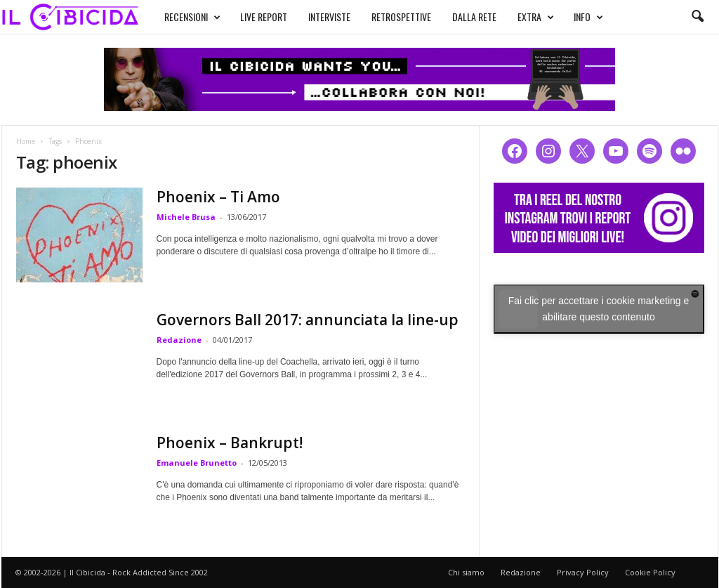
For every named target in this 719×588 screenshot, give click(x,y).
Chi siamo (466, 572)
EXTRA (536, 17)
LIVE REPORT (264, 17)
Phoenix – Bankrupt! (230, 443)
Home (26, 141)
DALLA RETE (474, 17)
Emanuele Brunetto (197, 463)
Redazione (179, 340)
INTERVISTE (329, 17)
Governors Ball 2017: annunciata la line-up (308, 320)
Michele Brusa (186, 217)
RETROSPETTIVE (401, 17)
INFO (588, 17)
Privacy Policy (583, 572)
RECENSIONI (192, 17)
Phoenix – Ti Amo (218, 197)
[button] (697, 17)
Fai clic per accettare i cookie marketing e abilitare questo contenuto (599, 309)
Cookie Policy (650, 572)
